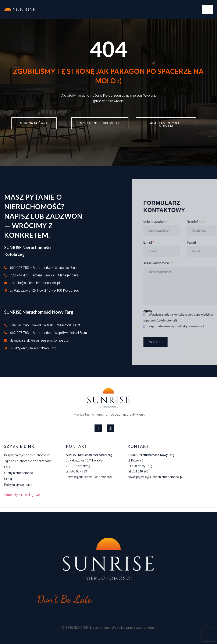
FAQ (7, 467)
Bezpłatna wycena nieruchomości (27, 455)
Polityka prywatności (18, 485)
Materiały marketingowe (22, 495)
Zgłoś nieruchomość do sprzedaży (28, 461)
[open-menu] (207, 10)
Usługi (8, 479)
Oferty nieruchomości (19, 473)
